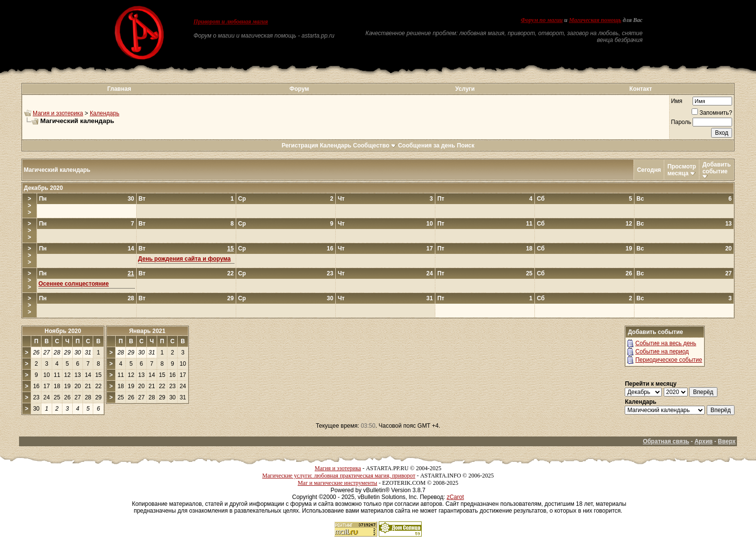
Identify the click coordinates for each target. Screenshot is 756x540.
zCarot (455, 497)
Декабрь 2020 (43, 188)
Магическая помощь (595, 20)
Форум (299, 89)
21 (131, 273)
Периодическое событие (669, 360)
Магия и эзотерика (58, 113)
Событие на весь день (666, 343)
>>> (30, 206)
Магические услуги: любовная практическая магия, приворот (339, 476)
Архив (704, 441)
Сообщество (375, 145)
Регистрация (300, 145)
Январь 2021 (147, 331)
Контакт (641, 89)
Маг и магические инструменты (337, 483)
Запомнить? (712, 113)
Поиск (466, 145)
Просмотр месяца (682, 170)
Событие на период (662, 352)
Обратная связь (666, 441)
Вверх (727, 441)
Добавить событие (716, 168)
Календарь (105, 113)
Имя (677, 101)
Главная (119, 89)
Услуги (465, 89)
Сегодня (649, 170)
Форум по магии (542, 20)
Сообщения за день (426, 145)
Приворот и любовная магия (231, 21)
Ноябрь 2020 (63, 331)
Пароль (681, 122)
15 (230, 249)
